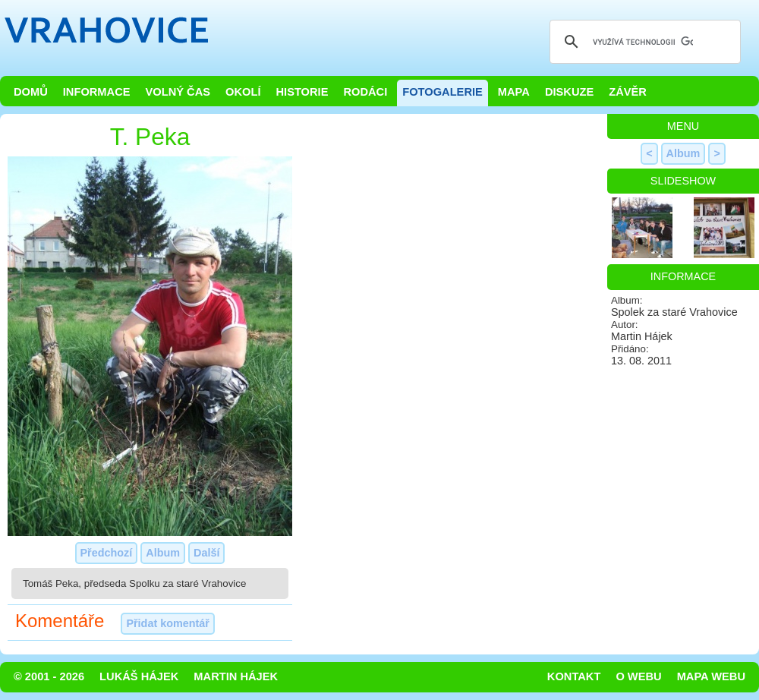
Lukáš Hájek (139, 676)
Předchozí (107, 553)
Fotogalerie (442, 92)
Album (163, 553)
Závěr (628, 92)
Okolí (243, 92)
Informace (97, 92)
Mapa (514, 92)
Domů (31, 92)
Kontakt (574, 676)
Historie (302, 92)
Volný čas (178, 92)
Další (206, 553)
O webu (638, 676)
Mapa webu (711, 676)
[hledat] (643, 42)
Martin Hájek (236, 676)
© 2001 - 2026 (49, 676)
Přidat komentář (168, 623)
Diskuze (569, 92)
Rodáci (365, 92)
